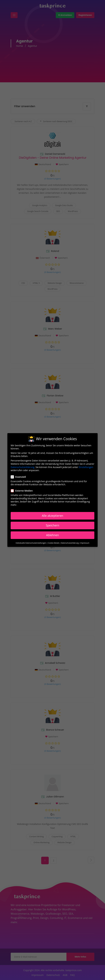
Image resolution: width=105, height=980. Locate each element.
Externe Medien (23, 490)
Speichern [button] (52, 524)
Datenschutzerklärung (22, 466)
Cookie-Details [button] (53, 542)
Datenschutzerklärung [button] (70, 542)
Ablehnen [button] (52, 534)
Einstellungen (86, 466)
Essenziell (19, 476)
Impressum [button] (85, 542)
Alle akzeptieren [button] (52, 514)
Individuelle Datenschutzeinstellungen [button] (31, 542)
